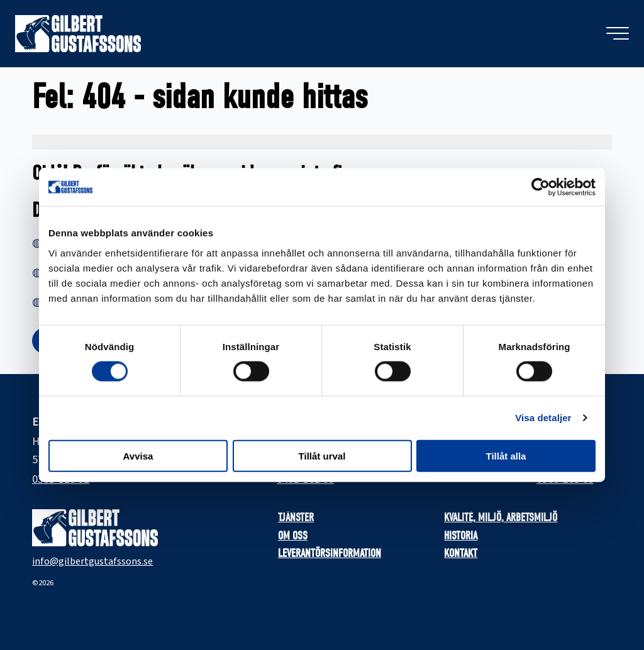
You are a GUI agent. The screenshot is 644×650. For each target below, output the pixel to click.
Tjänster (296, 518)
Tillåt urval (322, 455)
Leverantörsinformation (330, 554)
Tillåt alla (506, 455)
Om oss (293, 536)
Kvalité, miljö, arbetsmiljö (501, 518)
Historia (461, 536)
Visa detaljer (543, 418)
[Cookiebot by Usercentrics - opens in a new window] (541, 187)
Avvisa (138, 455)
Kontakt (461, 554)
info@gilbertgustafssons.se (92, 561)
